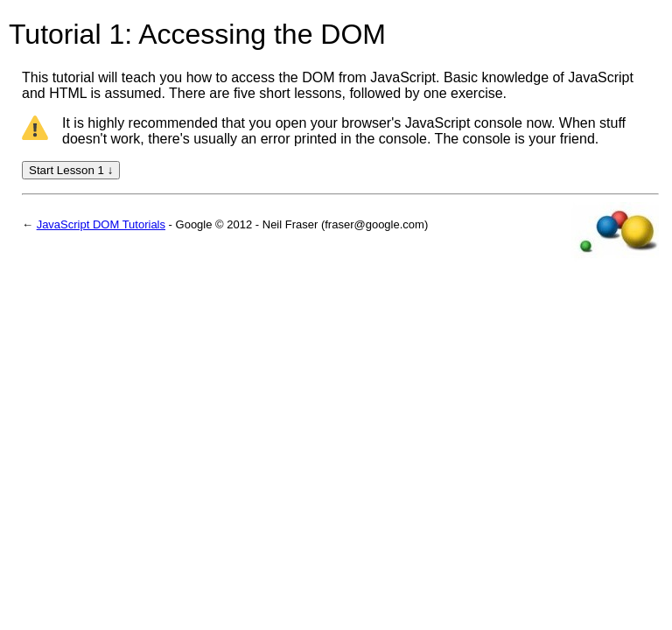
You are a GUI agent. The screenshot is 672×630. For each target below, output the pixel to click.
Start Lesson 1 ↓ (71, 170)
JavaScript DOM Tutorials (101, 224)
